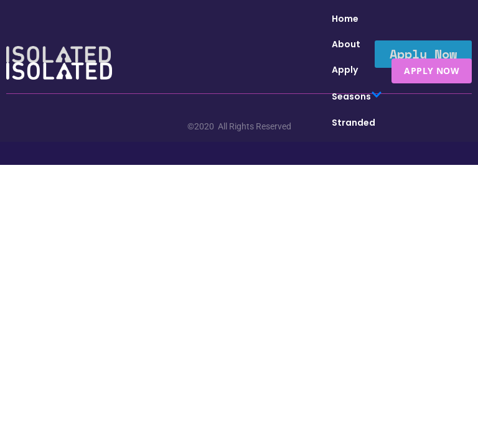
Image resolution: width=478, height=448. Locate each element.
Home (345, 19)
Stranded (354, 123)
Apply (345, 70)
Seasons (357, 96)
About (346, 44)
